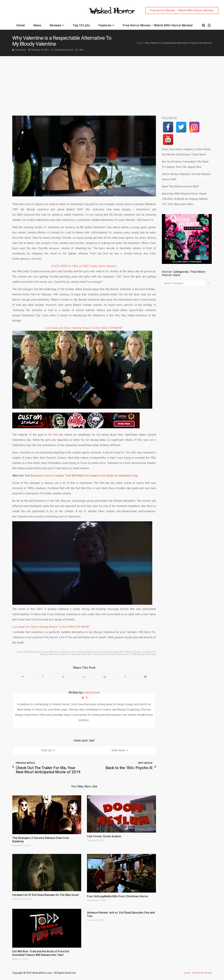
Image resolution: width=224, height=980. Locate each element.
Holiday (81, 652)
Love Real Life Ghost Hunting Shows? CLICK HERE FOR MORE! (84, 328)
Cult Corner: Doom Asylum (104, 836)
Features (105, 25)
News (37, 25)
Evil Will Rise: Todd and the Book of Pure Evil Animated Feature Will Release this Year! (41, 953)
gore (73, 652)
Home (21, 25)
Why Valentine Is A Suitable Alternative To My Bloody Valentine (121, 654)
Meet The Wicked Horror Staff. (181, 187)
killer (122, 652)
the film (53, 435)
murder (148, 652)
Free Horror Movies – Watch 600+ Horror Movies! (182, 10)
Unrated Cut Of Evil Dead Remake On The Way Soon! (46, 895)
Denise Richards (50, 652)
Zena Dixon (20, 50)
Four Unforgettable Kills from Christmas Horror (118, 896)
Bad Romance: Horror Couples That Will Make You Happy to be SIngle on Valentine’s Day (82, 476)
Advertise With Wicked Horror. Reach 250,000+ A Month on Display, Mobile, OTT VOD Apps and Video (185, 199)
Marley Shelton (134, 652)
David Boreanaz (31, 652)
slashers (64, 654)
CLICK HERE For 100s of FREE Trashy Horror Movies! (84, 266)
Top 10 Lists (81, 25)
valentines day (78, 654)
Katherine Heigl (111, 652)
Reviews (55, 25)
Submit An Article (202, 973)
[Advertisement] (112, 82)
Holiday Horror (93, 652)
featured (65, 652)
